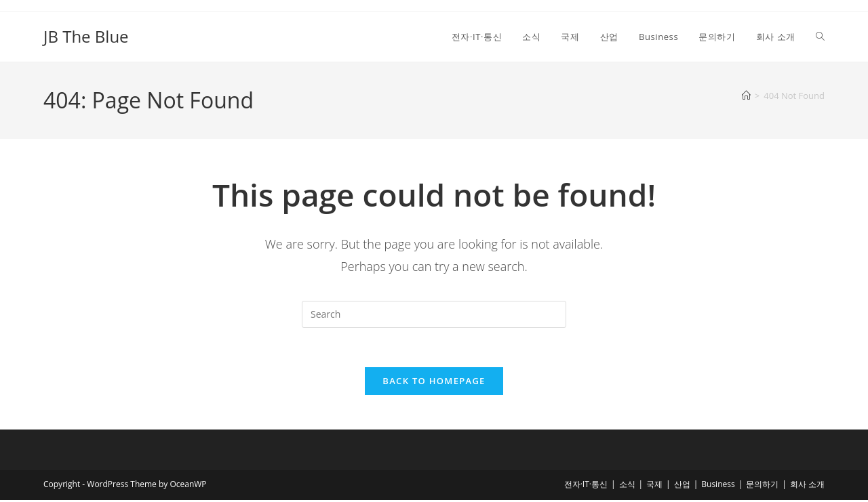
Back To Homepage (434, 383)
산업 (682, 486)
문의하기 (762, 486)
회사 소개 (807, 486)
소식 (627, 486)
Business (718, 486)
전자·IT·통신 (586, 486)
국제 (654, 486)
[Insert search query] (434, 314)
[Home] (746, 96)
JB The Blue (86, 36)
